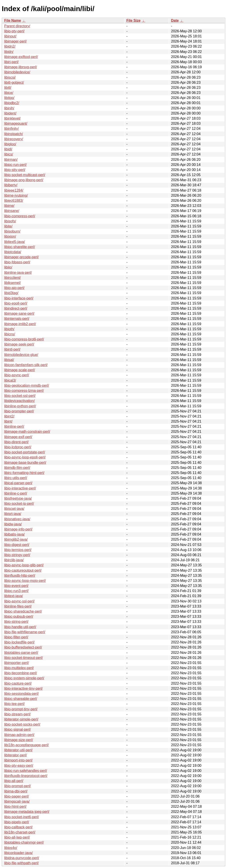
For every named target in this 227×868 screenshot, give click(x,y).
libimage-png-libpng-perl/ (24, 180)
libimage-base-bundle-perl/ (25, 463)
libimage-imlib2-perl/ (20, 324)
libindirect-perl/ (16, 308)
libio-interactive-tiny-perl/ (23, 688)
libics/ (9, 154)
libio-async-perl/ (17, 375)
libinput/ (10, 36)
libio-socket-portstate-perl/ (25, 452)
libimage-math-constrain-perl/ (27, 432)
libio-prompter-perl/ (19, 411)
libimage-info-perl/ (18, 529)
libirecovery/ (14, 139)
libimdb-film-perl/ (17, 468)
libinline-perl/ (14, 426)
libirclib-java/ (14, 560)
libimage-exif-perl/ (18, 437)
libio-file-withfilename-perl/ (25, 632)
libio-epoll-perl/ (16, 303)
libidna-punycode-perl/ (22, 858)
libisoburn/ (12, 231)
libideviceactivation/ (20, 401)
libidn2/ (10, 46)
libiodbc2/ (12, 103)
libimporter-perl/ (17, 663)
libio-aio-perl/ (14, 288)
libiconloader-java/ (19, 853)
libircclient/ (13, 278)
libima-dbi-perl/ (16, 791)
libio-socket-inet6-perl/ (22, 817)
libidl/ (8, 149)
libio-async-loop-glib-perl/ (24, 565)
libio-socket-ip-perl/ (19, 504)
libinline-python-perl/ (20, 406)
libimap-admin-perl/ (19, 735)
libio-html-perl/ (15, 807)
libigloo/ (10, 144)
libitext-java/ (14, 596)
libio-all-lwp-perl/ (17, 837)
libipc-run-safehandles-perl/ (26, 771)
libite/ (8, 226)
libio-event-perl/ (16, 586)
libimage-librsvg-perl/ (21, 67)
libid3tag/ (11, 293)
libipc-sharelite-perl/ (20, 247)
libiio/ (8, 267)
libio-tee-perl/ (14, 704)
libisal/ (9, 360)
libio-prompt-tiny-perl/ (21, 709)
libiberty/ (11, 185)
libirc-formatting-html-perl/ (24, 473)
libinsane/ (12, 211)
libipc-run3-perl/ (16, 591)
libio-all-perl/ (14, 781)
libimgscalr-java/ (17, 801)
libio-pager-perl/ (17, 796)
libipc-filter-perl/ (16, 637)
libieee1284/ (14, 190)
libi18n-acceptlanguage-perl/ (26, 745)
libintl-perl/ (12, 349)
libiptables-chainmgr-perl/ (24, 842)
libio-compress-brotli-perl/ (24, 339)
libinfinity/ (12, 129)
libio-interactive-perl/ (20, 488)
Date (175, 20)
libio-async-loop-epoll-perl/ (25, 457)
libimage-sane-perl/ (19, 314)
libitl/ (8, 88)
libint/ (8, 421)
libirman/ (11, 160)
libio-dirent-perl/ (16, 442)
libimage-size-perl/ (19, 740)
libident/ (10, 113)
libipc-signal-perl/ (18, 729)
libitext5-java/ (15, 242)
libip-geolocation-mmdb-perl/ (27, 385)
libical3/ (10, 380)
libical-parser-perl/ (18, 483)
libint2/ (9, 416)
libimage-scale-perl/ (20, 370)
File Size (133, 20)
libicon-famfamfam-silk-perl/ (26, 365)
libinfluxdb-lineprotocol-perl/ (26, 776)
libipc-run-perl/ (15, 165)
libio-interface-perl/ (19, 298)
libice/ (9, 93)
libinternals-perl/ (17, 319)
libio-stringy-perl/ (17, 555)
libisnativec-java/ (17, 519)
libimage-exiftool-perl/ (21, 57)
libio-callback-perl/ (18, 827)
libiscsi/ (10, 77)
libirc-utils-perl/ (16, 478)
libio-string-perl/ (16, 622)
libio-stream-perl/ (17, 714)
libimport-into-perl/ (18, 760)
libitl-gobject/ (14, 83)
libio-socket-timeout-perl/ (23, 658)
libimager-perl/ (15, 41)
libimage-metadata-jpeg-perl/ (27, 812)
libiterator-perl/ (16, 755)
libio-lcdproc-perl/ (18, 447)
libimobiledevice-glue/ (21, 355)
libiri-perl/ (11, 62)
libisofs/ (10, 221)
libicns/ (10, 334)
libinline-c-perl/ (16, 493)
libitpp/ (9, 98)
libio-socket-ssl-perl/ (20, 396)
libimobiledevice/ (17, 72)
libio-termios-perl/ (18, 550)
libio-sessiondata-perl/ (22, 694)
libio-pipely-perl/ (17, 822)
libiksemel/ (13, 283)
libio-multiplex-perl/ (19, 668)
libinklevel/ (12, 118)
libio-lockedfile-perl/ (19, 642)
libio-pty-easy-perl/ (19, 766)
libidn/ (9, 52)
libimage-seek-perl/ (19, 344)
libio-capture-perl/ (18, 683)
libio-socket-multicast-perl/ (25, 175)
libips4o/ (11, 848)
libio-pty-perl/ (14, 31)
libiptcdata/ (13, 252)
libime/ (9, 206)
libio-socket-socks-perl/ (22, 724)
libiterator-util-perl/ (18, 750)
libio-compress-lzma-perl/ (24, 391)
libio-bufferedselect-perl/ (23, 647)
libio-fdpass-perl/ (17, 262)
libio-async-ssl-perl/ (19, 601)
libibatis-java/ (14, 534)
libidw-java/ (13, 524)
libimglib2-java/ (16, 539)
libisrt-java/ (13, 514)
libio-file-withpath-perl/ (22, 863)
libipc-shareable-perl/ (21, 699)
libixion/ (10, 236)
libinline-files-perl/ (18, 606)
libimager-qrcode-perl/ (22, 257)
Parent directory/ (17, 26)
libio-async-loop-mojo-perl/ (25, 581)
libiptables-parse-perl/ (21, 653)
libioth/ (9, 329)
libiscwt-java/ (14, 509)
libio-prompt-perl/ (18, 786)
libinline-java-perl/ (18, 273)
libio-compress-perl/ (20, 216)
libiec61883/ (14, 201)
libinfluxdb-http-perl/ (20, 576)
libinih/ (9, 108)
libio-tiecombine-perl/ (21, 673)
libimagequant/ (16, 123)
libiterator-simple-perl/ (21, 719)
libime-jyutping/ (16, 195)
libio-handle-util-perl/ (20, 627)
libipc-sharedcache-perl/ (23, 611)
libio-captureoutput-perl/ (23, 570)
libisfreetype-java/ (18, 498)
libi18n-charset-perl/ (20, 832)
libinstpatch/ (14, 134)
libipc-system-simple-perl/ (24, 678)
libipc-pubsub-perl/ (19, 617)
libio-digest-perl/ (17, 545)
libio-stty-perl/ (15, 170)
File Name (13, 20)
